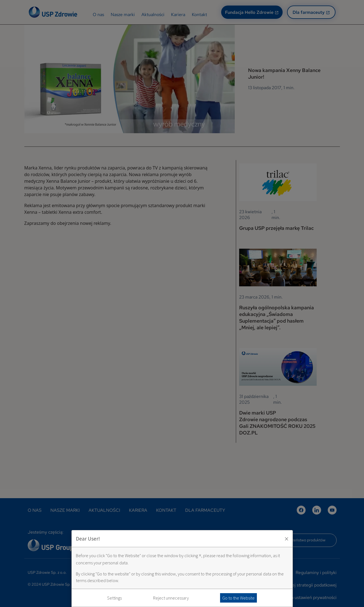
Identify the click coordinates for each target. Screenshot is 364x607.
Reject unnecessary (171, 598)
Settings (114, 598)
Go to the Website (238, 598)
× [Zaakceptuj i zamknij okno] (286, 539)
